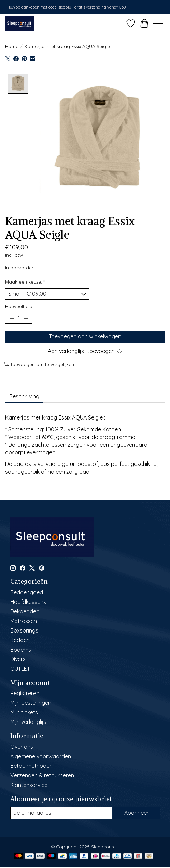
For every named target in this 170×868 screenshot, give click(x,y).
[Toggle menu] (158, 24)
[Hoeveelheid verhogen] (26, 318)
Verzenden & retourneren (42, 775)
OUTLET (20, 668)
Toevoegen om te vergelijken (39, 364)
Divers (18, 659)
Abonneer (137, 812)
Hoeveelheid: (19, 306)
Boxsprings (24, 630)
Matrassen (24, 621)
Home (12, 46)
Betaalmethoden (31, 765)
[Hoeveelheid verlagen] (12, 318)
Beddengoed (27, 592)
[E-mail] (61, 813)
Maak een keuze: (25, 281)
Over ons (22, 746)
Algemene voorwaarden (41, 756)
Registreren (25, 693)
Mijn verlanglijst (29, 722)
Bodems (21, 649)
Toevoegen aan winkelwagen (85, 336)
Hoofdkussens (28, 601)
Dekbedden (25, 611)
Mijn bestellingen (31, 703)
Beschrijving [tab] (24, 396)
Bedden (20, 640)
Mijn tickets (24, 712)
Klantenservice (29, 785)
